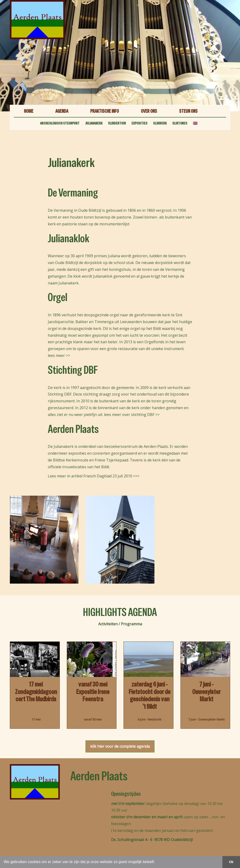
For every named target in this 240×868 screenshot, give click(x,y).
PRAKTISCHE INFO (105, 111)
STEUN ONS (188, 111)
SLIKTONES (180, 123)
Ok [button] (231, 862)
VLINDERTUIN (117, 123)
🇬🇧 (195, 123)
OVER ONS (149, 111)
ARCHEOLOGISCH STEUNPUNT (60, 123)
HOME (29, 111)
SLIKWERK (160, 123)
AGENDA (62, 111)
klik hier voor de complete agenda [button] (120, 746)
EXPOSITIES (139, 123)
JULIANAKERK (94, 123)
